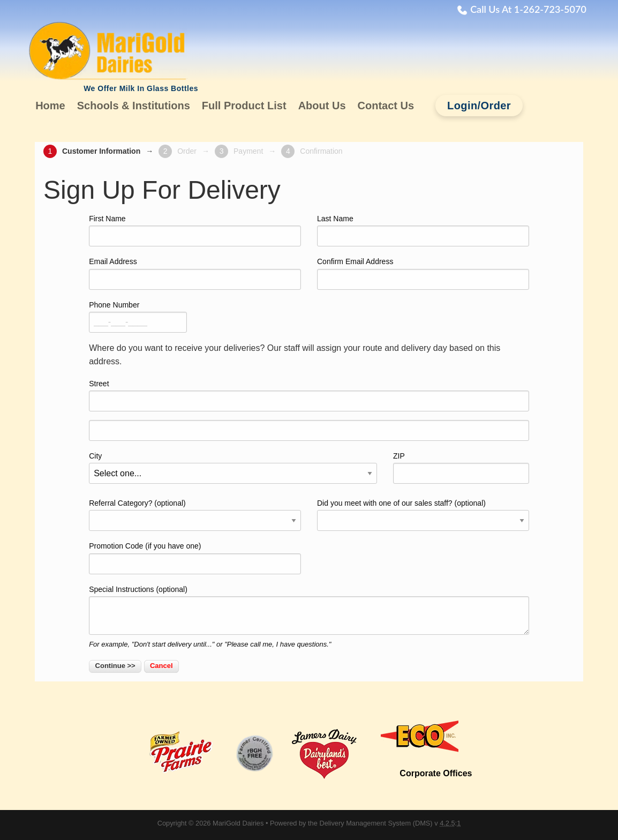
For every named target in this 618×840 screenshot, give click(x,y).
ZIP (399, 456)
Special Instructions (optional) (138, 589)
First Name (107, 219)
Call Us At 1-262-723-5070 (528, 9)
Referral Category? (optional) (137, 503)
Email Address (113, 261)
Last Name (335, 219)
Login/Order (479, 106)
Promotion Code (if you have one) (145, 546)
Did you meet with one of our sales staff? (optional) (401, 503)
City (95, 456)
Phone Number (114, 305)
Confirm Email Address (355, 261)
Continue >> (115, 666)
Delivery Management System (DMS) (376, 823)
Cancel (161, 666)
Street (99, 384)
